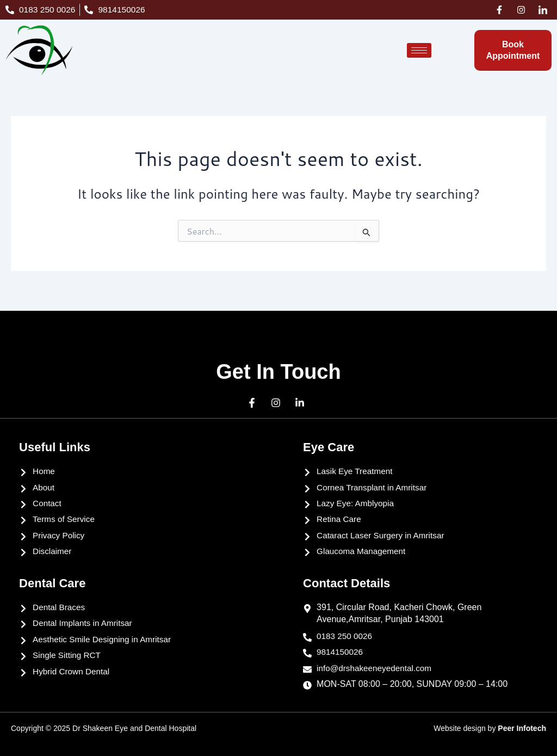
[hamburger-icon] (419, 50)
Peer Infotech (522, 728)
